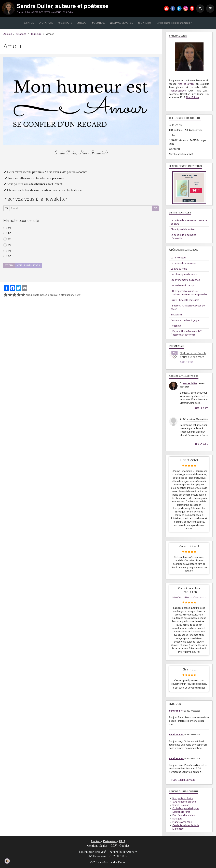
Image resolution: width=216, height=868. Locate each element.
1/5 (7, 251)
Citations (21, 34)
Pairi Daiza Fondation (184, 815)
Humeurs (36, 34)
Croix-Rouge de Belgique (186, 808)
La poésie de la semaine (184, 263)
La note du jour (179, 258)
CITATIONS (46, 23)
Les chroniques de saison (184, 274)
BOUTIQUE (98, 23)
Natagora (177, 819)
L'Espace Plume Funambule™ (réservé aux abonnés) (186, 333)
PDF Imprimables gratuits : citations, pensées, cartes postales (189, 293)
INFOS (29, 23)
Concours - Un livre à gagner (186, 320)
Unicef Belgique (181, 805)
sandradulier (190, 383)
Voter (9, 266)
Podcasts (176, 326)
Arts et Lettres (186, 84)
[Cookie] (7, 861)
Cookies (124, 846)
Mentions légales (97, 846)
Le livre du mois (179, 269)
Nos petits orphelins (183, 798)
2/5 (7, 245)
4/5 (7, 233)
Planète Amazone (182, 822)
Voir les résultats (29, 266)
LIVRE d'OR (145, 23)
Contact (96, 841)
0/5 (7, 256)
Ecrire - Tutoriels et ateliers (185, 300)
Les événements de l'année (185, 280)
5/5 (7, 228)
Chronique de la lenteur (183, 229)
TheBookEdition (178, 91)
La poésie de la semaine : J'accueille (184, 237)
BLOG (82, 23)
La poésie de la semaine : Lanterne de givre (189, 222)
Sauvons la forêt (181, 812)
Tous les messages (183, 780)
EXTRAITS (65, 23)
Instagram (176, 315)
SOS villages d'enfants (184, 802)
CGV (114, 846)
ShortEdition (192, 97)
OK (155, 208)
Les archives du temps (183, 285)
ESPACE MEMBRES (122, 23)
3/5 (7, 239)
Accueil (8, 34)
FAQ (122, 841)
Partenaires (110, 841)
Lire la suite (202, 408)
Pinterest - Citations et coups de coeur (188, 307)
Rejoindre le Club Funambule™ (175, 23)
